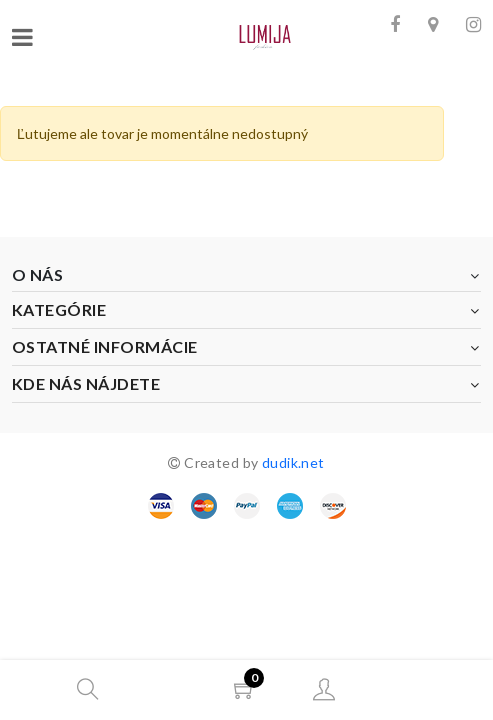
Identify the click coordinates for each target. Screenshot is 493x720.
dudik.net (293, 462)
